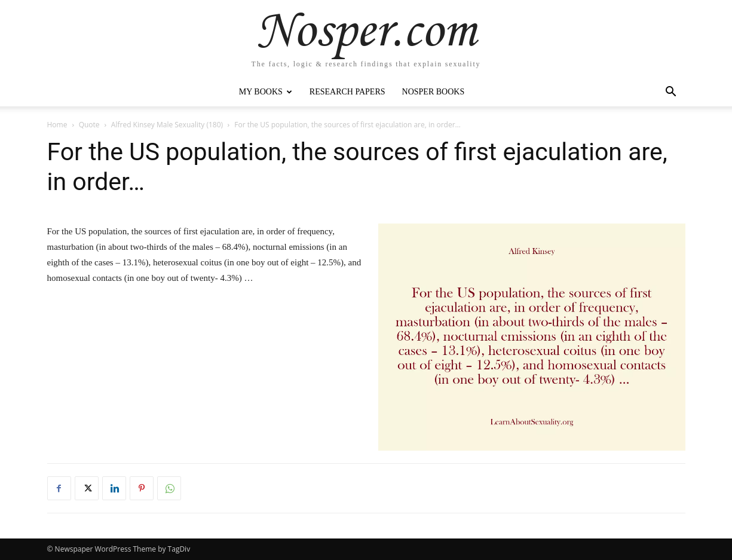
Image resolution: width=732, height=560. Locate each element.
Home (57, 125)
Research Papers (347, 92)
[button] (671, 93)
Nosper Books (434, 92)
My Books (266, 92)
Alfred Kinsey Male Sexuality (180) (167, 125)
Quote (89, 125)
